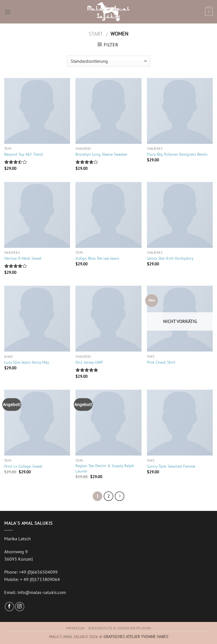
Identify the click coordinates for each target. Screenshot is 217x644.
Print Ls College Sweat (23, 466)
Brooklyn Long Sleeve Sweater (101, 154)
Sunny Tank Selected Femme (171, 466)
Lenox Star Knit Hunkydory (170, 258)
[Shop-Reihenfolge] (108, 61)
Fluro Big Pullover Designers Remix (177, 154)
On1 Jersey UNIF (89, 362)
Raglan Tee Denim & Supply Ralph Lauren (105, 468)
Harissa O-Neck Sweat (23, 258)
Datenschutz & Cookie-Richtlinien (120, 628)
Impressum (75, 628)
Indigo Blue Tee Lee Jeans (97, 258)
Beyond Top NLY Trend (23, 154)
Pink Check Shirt (161, 362)
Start (96, 34)
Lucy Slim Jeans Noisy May (27, 362)
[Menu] (8, 12)
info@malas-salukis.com (42, 592)
